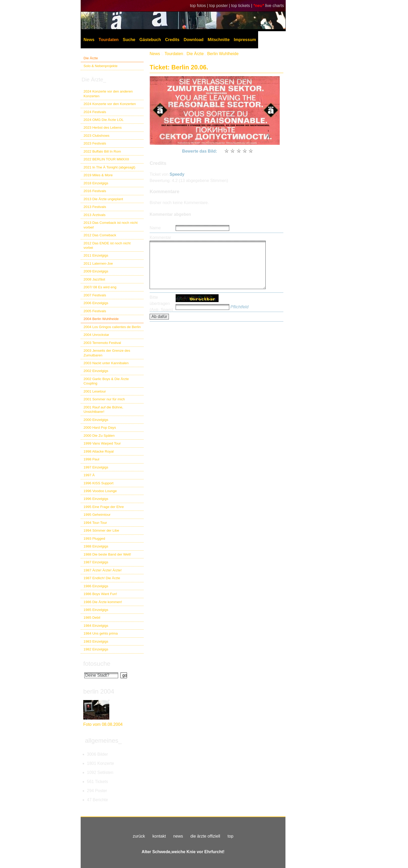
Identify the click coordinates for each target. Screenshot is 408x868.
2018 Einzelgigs (96, 183)
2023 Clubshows (96, 136)
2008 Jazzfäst (94, 279)
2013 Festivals (95, 207)
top (231, 836)
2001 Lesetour (95, 391)
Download (194, 40)
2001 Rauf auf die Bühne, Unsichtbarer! (103, 409)
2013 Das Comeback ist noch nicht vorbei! (111, 225)
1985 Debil (92, 618)
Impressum (245, 40)
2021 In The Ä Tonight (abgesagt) (109, 167)
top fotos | (200, 6)
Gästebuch (150, 40)
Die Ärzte (91, 58)
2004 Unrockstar (96, 335)
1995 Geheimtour (97, 515)
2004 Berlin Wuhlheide (101, 319)
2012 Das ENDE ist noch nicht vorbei (107, 245)
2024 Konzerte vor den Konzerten (110, 104)
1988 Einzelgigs (96, 546)
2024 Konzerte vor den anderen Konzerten (108, 94)
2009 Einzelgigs (96, 271)
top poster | (220, 6)
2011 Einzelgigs (96, 255)
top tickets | (242, 6)
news (178, 836)
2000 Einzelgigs (96, 420)
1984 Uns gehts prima (101, 633)
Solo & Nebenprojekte (101, 66)
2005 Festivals (95, 311)
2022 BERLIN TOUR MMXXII (106, 159)
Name (155, 228)
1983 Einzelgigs (96, 641)
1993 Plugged (94, 539)
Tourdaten (109, 40)
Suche (129, 40)
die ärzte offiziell (205, 836)
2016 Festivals (95, 191)
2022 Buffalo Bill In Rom (102, 151)
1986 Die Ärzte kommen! (103, 602)
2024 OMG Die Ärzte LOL (104, 120)
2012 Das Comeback (100, 235)
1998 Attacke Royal (99, 451)
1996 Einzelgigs (96, 499)
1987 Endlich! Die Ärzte (102, 578)
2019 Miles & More (98, 175)
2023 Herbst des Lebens (103, 128)
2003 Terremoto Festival (102, 343)
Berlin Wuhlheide (223, 54)
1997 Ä (89, 475)
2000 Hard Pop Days (100, 428)
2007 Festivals (95, 295)
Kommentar (160, 237)
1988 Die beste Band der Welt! (107, 554)
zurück (139, 836)
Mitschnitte (219, 40)
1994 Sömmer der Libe (101, 530)
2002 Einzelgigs (96, 371)
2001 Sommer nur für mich (104, 399)
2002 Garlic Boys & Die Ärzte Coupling (106, 381)
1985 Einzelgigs (96, 610)
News (89, 40)
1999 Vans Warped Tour (102, 443)
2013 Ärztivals (94, 215)
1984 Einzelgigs (96, 626)
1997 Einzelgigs (96, 467)
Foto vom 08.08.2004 (103, 724)
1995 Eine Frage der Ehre (104, 507)
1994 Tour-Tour (95, 523)
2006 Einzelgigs (96, 303)
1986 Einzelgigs (96, 586)
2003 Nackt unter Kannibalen (106, 363)
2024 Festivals (95, 112)
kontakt (159, 836)
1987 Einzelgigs (96, 562)
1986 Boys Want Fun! (100, 594)
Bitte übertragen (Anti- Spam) (161, 304)
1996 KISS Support (98, 483)
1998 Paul (91, 459)
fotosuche (97, 664)
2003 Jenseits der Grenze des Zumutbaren (107, 353)
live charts (275, 6)
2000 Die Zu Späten (99, 436)
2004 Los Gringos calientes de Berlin (112, 327)
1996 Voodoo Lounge (100, 491)
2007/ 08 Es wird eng (100, 287)
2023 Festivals (95, 143)
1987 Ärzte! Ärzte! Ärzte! (103, 570)
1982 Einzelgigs (96, 649)
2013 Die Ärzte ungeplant (103, 199)
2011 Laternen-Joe (98, 263)
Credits (172, 40)
